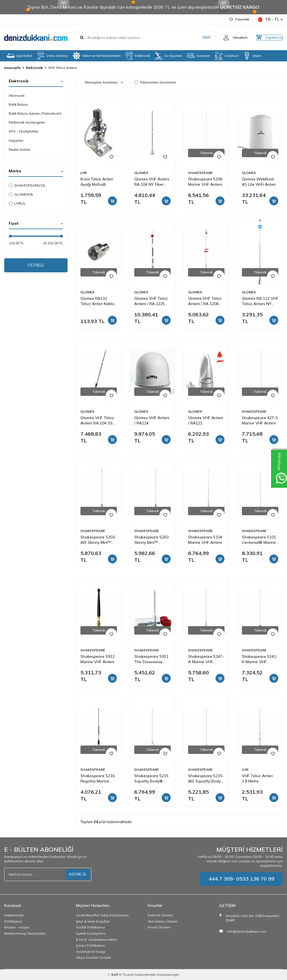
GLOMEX (21, 194)
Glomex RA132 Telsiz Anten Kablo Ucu (97, 301)
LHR (17, 203)
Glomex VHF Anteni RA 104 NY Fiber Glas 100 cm (152, 182)
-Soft (113, 975)
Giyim (252, 56)
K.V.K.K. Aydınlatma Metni (97, 940)
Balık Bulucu (18, 104)
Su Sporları (168, 56)
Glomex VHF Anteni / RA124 (152, 420)
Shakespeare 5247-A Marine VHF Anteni (206, 659)
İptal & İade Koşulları (93, 921)
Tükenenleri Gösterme (155, 82)
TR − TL (270, 19)
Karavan (198, 56)
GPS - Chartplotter (24, 131)
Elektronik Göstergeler (27, 122)
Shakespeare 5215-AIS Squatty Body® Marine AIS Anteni (206, 779)
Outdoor (226, 56)
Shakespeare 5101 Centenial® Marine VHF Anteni (259, 540)
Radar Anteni (19, 149)
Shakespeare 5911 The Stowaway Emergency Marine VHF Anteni (151, 659)
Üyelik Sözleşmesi (91, 933)
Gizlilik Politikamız (91, 927)
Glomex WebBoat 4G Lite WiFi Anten (259, 182)
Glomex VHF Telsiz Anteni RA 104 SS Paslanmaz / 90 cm (98, 421)
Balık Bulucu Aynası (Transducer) (35, 113)
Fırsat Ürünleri (159, 927)
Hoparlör (16, 141)
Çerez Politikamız (90, 945)
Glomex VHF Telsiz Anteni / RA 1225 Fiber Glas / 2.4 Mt (151, 301)
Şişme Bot (19, 56)
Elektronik (137, 56)
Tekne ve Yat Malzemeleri (96, 56)
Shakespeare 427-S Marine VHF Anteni (260, 420)
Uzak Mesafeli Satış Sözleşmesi (102, 915)
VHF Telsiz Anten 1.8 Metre (257, 778)
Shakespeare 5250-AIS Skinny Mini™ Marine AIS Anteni (98, 540)
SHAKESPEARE (27, 185)
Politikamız (13, 921)
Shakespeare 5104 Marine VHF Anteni (205, 540)
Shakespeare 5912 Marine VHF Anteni (98, 659)
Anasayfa (12, 68)
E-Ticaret (127, 975)
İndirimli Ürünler (160, 915)
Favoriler (239, 19)
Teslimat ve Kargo (91, 952)
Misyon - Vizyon (17, 927)
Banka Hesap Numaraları (25, 933)
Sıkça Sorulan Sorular (93, 957)
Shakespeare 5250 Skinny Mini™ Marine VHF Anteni (151, 540)
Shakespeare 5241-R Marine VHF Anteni (260, 659)
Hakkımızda (14, 915)
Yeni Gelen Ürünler (163, 921)
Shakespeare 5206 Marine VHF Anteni (205, 182)
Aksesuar (17, 95)
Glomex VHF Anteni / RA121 (206, 420)
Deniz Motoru (52, 56)
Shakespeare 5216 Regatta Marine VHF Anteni (98, 779)
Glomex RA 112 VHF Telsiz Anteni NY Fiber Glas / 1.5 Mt (260, 301)
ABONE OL (77, 874)
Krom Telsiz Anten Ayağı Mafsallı (97, 182)
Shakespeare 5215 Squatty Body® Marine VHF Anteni (151, 779)
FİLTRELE (36, 266)
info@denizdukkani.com (247, 931)
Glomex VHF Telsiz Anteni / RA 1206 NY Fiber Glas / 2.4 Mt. (205, 301)
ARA (195, 38)
